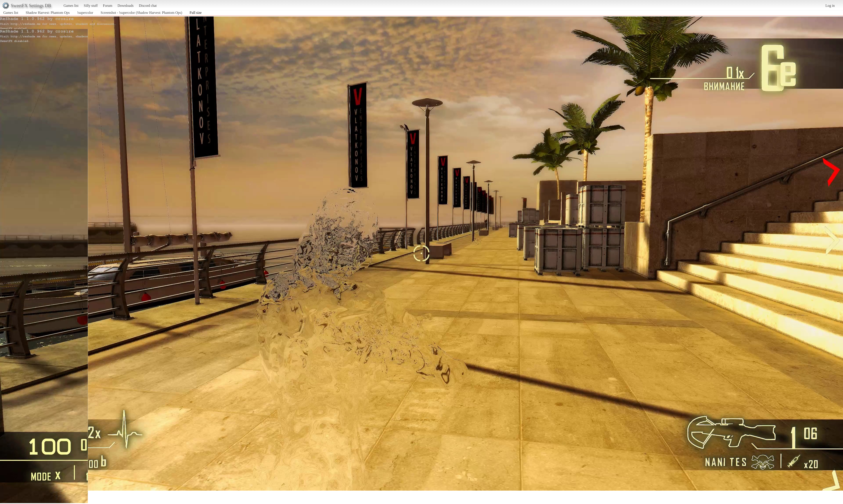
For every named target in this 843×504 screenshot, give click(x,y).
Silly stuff (91, 6)
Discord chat (148, 6)
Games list (71, 6)
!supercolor (85, 13)
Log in (830, 6)
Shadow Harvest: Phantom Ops (48, 13)
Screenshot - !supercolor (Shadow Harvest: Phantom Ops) (141, 13)
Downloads (125, 6)
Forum (108, 6)
